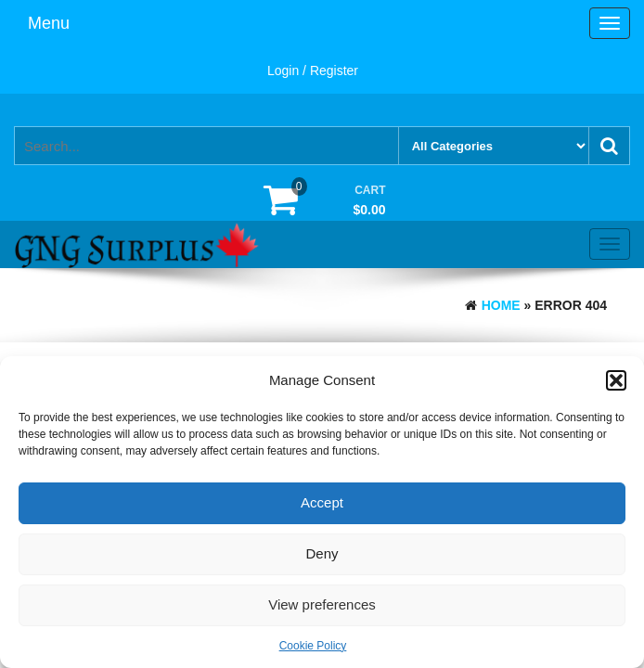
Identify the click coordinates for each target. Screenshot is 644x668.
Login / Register (313, 71)
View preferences (322, 604)
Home (501, 305)
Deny (322, 553)
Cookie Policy (313, 646)
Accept (322, 502)
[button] (616, 380)
